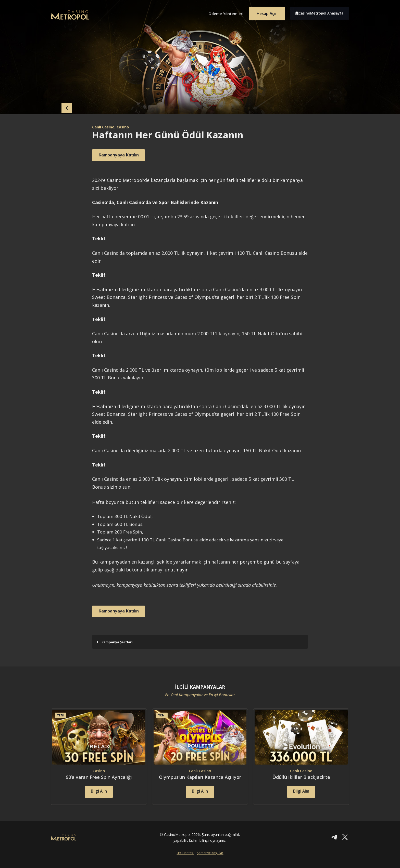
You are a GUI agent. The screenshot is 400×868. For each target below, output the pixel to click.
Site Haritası (185, 859)
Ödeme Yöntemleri (220, 12)
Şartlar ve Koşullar (210, 859)
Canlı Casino (105, 127)
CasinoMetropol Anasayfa (323, 12)
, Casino (125, 127)
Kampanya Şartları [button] (115, 642)
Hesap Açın (265, 12)
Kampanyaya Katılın (122, 155)
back (61, 107)
